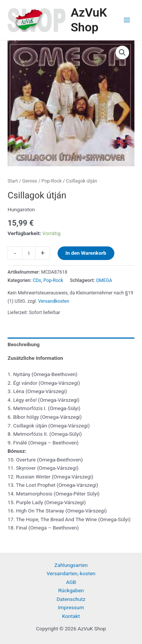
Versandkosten (54, 301)
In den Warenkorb (86, 253)
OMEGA (104, 280)
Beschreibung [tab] (24, 344)
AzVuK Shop (89, 20)
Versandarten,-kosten (71, 573)
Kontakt (71, 616)
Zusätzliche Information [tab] (35, 358)
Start (13, 181)
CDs (37, 280)
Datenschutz (71, 599)
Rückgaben (71, 590)
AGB (71, 582)
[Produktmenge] (29, 253)
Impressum (71, 607)
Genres (30, 181)
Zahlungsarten (71, 565)
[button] (122, 53)
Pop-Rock (51, 181)
